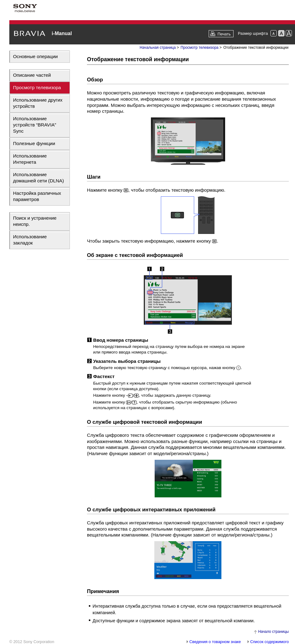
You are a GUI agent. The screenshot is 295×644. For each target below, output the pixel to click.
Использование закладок (30, 240)
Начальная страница (158, 48)
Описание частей (32, 75)
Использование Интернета (30, 159)
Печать (224, 34)
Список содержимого (270, 642)
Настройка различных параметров (37, 196)
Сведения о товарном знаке (215, 642)
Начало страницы (273, 632)
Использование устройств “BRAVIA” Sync (35, 125)
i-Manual (62, 33)
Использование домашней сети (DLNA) (39, 178)
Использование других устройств (38, 103)
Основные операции (35, 56)
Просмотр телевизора (37, 87)
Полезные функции (34, 143)
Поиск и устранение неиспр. (35, 221)
